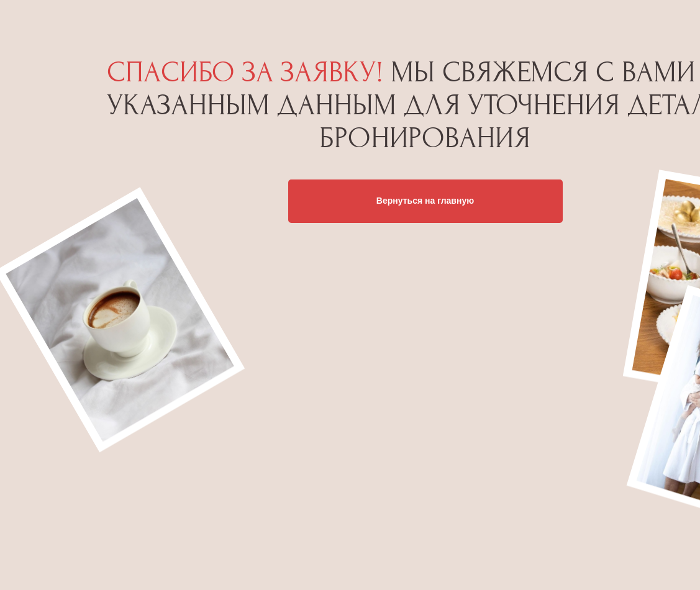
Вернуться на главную (425, 201)
